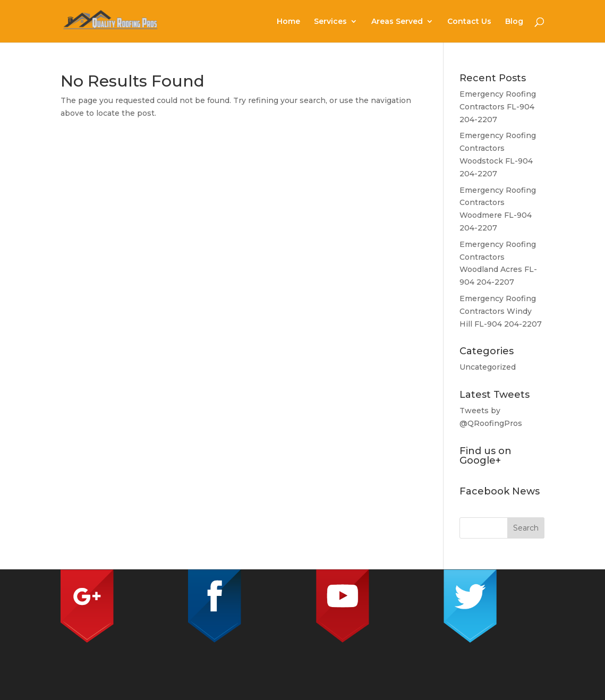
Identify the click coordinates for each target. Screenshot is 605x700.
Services (330, 22)
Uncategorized (488, 367)
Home (288, 22)
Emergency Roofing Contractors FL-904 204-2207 (498, 107)
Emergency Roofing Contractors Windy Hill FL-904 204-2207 (501, 311)
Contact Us (469, 22)
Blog (514, 22)
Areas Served (397, 22)
